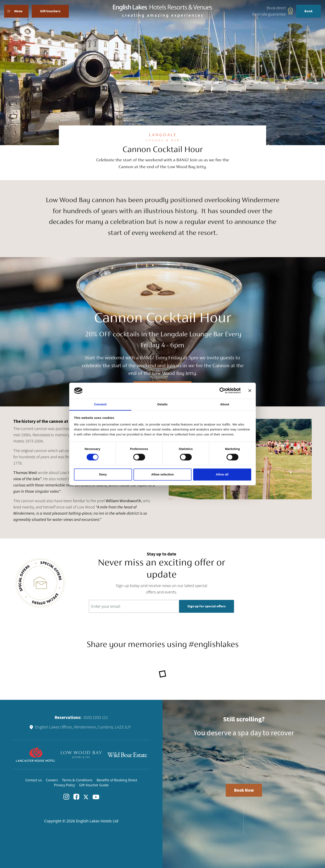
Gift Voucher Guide (94, 785)
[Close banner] (250, 391)
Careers (52, 780)
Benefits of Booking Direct (117, 780)
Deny (103, 474)
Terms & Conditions (77, 780)
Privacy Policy (65, 785)
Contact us (34, 780)
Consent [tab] (100, 404)
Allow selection (162, 474)
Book (309, 11)
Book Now (244, 790)
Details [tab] (162, 404)
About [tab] (225, 404)
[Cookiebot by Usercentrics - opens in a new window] (223, 391)
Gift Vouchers (50, 11)
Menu (15, 11)
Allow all (222, 474)
